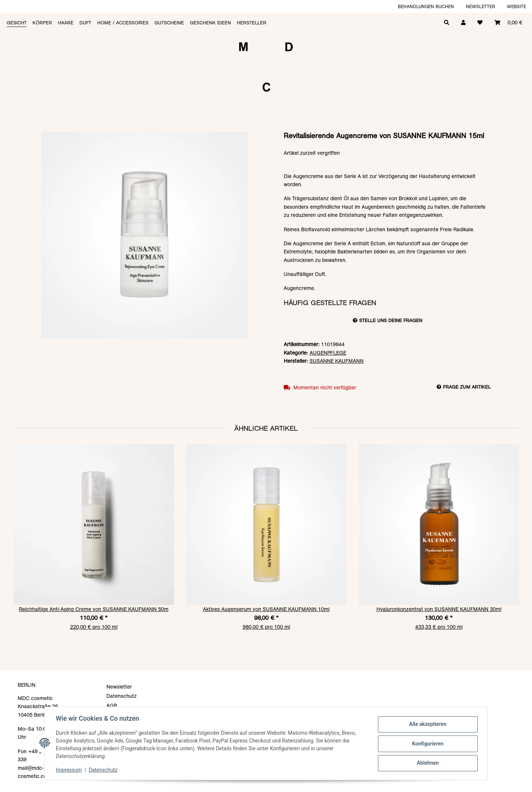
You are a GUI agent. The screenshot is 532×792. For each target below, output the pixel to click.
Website (516, 6)
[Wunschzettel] (480, 22)
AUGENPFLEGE (328, 353)
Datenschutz (104, 770)
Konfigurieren (427, 744)
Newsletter (480, 6)
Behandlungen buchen (426, 6)
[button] (463, 22)
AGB (112, 706)
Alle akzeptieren (427, 724)
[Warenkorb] (508, 22)
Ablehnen (427, 763)
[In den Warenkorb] (266, 128)
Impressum (69, 770)
